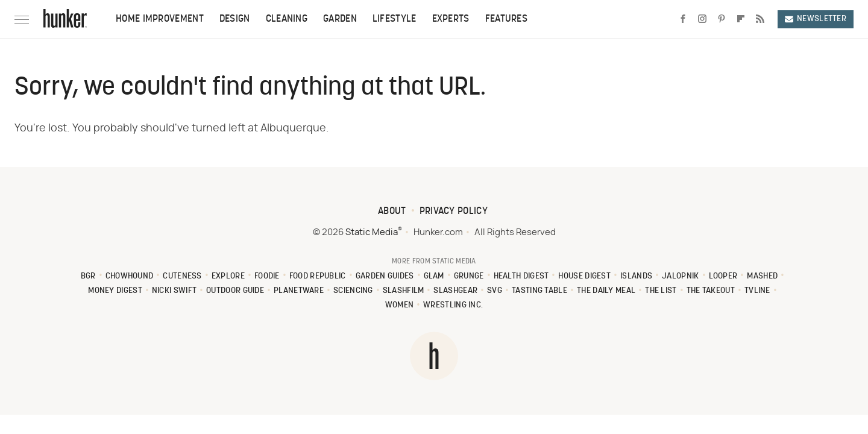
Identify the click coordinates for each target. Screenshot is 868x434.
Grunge (469, 276)
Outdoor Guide (235, 291)
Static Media (372, 232)
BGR (88, 276)
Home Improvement (160, 19)
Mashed (762, 276)
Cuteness (182, 276)
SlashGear (455, 291)
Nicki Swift (174, 291)
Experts (451, 19)
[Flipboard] (741, 19)
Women (400, 305)
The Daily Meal (606, 291)
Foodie (267, 276)
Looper (723, 276)
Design (235, 19)
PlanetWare (299, 291)
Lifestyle (395, 19)
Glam (434, 276)
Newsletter (816, 19)
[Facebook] (683, 19)
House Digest (584, 276)
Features (506, 19)
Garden (340, 19)
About (392, 212)
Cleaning (287, 19)
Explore (228, 276)
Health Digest (521, 276)
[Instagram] (702, 19)
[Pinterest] (722, 19)
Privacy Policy (454, 212)
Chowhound (130, 276)
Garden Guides (385, 276)
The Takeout (711, 291)
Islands (636, 276)
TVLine (757, 291)
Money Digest (115, 291)
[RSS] (760, 19)
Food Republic (318, 276)
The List (661, 291)
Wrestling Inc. (453, 305)
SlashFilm (404, 291)
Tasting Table (539, 291)
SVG (495, 291)
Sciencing (353, 291)
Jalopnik (680, 276)
